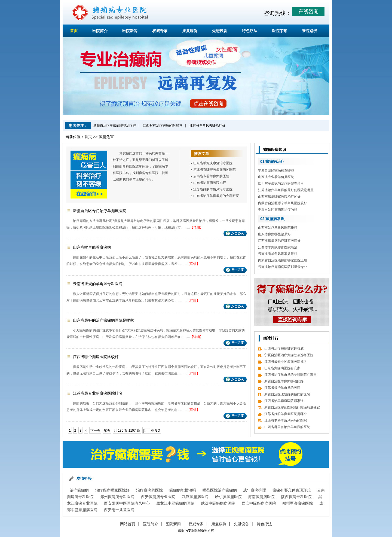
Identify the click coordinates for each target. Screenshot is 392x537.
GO (157, 431)
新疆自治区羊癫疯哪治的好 (284, 381)
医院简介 (100, 31)
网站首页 (128, 524)
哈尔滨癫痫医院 (228, 497)
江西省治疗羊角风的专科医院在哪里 (290, 375)
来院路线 (310, 31)
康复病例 (190, 31)
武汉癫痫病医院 (195, 497)
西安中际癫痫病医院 (259, 503)
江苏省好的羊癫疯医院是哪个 (286, 414)
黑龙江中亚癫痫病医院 (175, 503)
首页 (74, 31)
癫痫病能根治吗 (183, 490)
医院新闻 (130, 31)
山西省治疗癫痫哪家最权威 (284, 349)
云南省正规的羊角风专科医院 (98, 284)
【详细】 (197, 227)
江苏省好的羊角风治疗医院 (213, 189)
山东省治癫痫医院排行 (210, 183)
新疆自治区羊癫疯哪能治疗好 (115, 126)
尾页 (107, 431)
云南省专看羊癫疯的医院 (211, 176)
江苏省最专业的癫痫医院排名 (98, 393)
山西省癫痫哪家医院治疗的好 (279, 197)
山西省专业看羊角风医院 (276, 177)
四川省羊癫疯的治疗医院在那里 (281, 184)
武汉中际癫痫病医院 (218, 503)
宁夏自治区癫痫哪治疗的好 (278, 210)
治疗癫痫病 (79, 490)
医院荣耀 (280, 31)
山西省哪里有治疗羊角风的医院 (287, 427)
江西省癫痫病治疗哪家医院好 (279, 241)
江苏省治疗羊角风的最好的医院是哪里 (286, 190)
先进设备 (220, 31)
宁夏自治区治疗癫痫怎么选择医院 (289, 355)
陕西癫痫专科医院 (296, 497)
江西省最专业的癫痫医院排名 (286, 362)
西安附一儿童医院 (119, 510)
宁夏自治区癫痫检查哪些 (276, 170)
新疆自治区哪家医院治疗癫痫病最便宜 (292, 407)
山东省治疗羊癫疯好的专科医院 (216, 196)
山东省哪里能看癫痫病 (92, 247)
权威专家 (160, 31)
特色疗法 (250, 31)
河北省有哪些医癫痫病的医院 (215, 170)
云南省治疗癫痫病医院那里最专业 (283, 267)
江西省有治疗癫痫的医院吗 (163, 126)
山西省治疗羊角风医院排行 (278, 228)
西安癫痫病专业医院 (158, 497)
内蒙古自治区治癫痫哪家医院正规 (283, 260)
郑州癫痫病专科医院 (117, 497)
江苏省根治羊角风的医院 (282, 388)
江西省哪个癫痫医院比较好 (96, 357)
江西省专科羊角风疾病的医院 (286, 420)
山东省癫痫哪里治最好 (274, 234)
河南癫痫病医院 (261, 497)
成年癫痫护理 (255, 490)
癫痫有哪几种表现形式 (292, 490)
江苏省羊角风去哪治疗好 (207, 126)
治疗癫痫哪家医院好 (112, 490)
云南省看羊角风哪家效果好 (278, 254)
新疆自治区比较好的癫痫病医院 (287, 394)
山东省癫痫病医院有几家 (282, 368)
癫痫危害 (106, 137)
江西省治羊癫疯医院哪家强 (284, 401)
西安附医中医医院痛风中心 (127, 503)
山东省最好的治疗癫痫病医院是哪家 (103, 320)
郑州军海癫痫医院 (298, 503)
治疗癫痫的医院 (149, 490)
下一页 (95, 431)
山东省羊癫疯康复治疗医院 (213, 163)
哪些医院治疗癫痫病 (220, 490)
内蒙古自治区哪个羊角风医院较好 (283, 203)
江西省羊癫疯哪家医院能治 (278, 247)
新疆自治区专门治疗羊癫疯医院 (100, 211)
